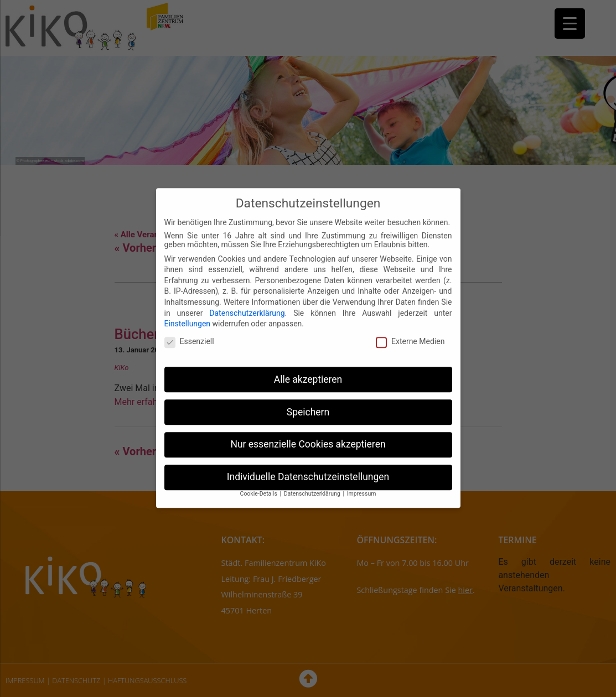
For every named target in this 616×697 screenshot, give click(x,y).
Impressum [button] (362, 485)
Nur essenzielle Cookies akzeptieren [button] (308, 436)
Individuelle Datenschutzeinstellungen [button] (308, 469)
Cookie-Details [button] (260, 485)
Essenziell (189, 332)
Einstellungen (188, 315)
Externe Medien (410, 332)
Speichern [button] (308, 403)
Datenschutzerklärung (247, 304)
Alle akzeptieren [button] (308, 371)
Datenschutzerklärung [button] (313, 485)
